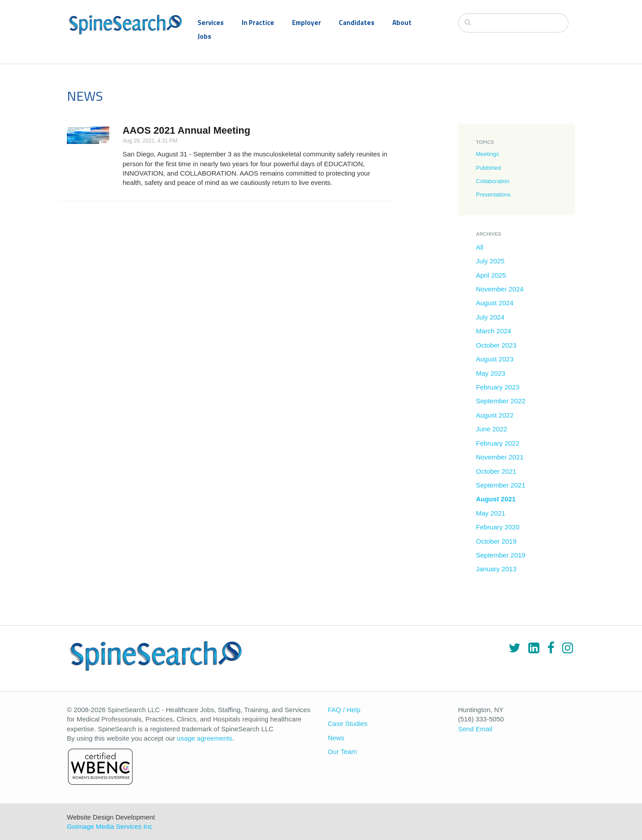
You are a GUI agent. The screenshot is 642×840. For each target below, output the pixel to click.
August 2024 (495, 303)
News (336, 738)
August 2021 (496, 499)
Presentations (494, 195)
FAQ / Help (344, 710)
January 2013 (496, 569)
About (402, 23)
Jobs (204, 36)
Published (489, 168)
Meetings (488, 154)
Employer (307, 23)
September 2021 (501, 485)
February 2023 (498, 387)
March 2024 (494, 331)
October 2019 (496, 541)
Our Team (342, 752)
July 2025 (490, 261)
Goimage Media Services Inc (110, 826)
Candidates (357, 23)
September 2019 (501, 555)
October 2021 (496, 471)
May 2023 (491, 373)
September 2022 (501, 401)
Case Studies (348, 723)
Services (211, 23)
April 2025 (491, 275)
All (480, 247)
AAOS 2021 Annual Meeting (186, 130)
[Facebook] (551, 648)
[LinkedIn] (534, 648)
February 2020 (498, 527)
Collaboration (493, 181)
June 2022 (492, 429)
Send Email (475, 729)
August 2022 (495, 415)
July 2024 (490, 317)
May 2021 (491, 513)
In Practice (258, 23)
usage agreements (205, 738)
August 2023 (495, 359)
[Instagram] (568, 648)
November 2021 (500, 457)
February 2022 (498, 443)
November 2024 (500, 289)
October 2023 (496, 345)
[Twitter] (514, 648)
